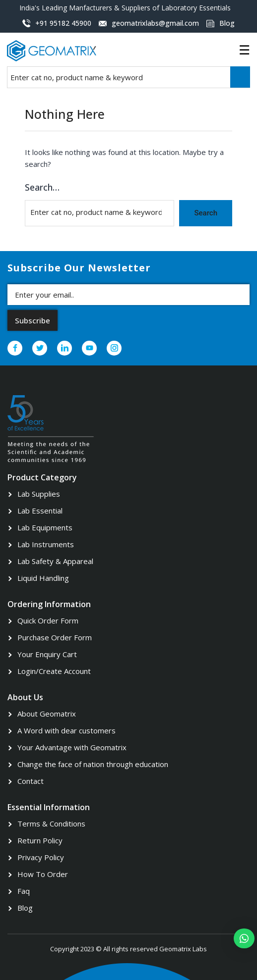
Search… (42, 187)
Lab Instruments (46, 544)
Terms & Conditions (51, 824)
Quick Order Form (48, 620)
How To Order (43, 874)
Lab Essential (40, 511)
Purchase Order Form (55, 637)
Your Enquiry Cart (47, 654)
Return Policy (40, 840)
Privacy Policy (41, 857)
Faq (24, 891)
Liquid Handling (43, 578)
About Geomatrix (47, 714)
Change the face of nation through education (93, 764)
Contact (31, 781)
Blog (25, 908)
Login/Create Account (54, 671)
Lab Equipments (45, 527)
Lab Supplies (39, 494)
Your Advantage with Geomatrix (72, 747)
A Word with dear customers (66, 730)
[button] (244, 938)
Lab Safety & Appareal (55, 561)
